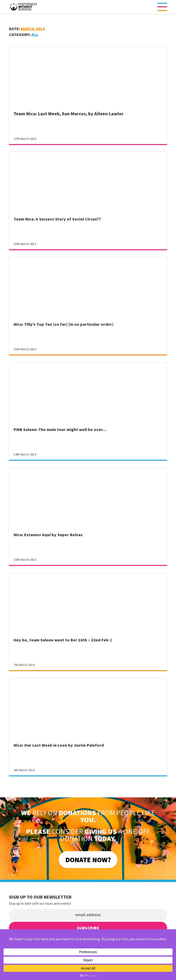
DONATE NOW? (88, 860)
